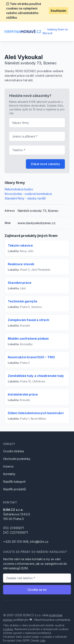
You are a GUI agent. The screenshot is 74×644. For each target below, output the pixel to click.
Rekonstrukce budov (19, 189)
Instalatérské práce (23, 394)
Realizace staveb (21, 264)
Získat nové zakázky (45, 164)
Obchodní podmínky (17, 459)
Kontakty (9, 474)
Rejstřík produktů (14, 489)
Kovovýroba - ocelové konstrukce (28, 194)
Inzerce (8, 466)
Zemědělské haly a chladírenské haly (36, 376)
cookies (8, 629)
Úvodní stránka (13, 451)
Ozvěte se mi (37, 590)
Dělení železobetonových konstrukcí (36, 413)
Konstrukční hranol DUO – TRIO (31, 357)
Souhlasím (58, 11)
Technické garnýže (23, 301)
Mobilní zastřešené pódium (28, 339)
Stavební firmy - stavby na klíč (25, 198)
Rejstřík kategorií (14, 482)
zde (43, 640)
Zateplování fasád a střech (29, 320)
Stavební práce (20, 283)
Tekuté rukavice (20, 245)
